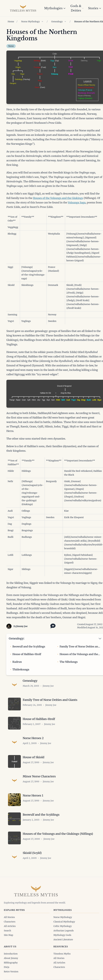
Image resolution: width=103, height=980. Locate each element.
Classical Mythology (64, 922)
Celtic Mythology (63, 926)
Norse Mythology (30, 22)
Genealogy (57, 22)
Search (7, 931)
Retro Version (11, 972)
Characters (10, 922)
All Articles (10, 926)
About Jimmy (11, 958)
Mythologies (55, 8)
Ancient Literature (63, 940)
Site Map (8, 935)
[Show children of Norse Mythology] (42, 22)
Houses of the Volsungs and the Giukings (58, 198)
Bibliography (11, 963)
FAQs (7, 967)
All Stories (9, 917)
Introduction (11, 954)
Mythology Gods (62, 935)
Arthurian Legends (64, 931)
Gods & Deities (77, 8)
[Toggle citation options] (52, 626)
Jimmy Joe (22, 626)
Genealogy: (17, 638)
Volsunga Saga (77, 202)
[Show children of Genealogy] (65, 22)
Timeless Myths (62, 954)
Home (11, 22)
